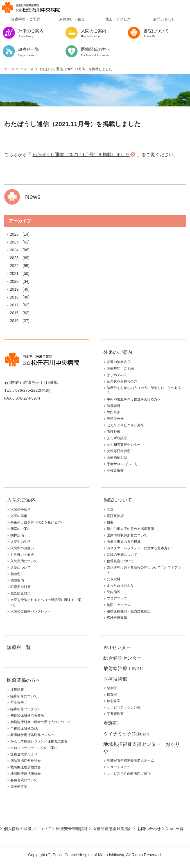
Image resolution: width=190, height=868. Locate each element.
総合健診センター (123, 658)
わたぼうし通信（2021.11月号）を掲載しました (81, 155)
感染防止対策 (21, 593)
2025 (14, 242)
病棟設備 (17, 535)
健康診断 (114, 406)
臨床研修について (24, 696)
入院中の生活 (21, 542)
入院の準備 (19, 516)
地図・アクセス (118, 19)
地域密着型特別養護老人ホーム (130, 760)
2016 (14, 313)
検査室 (112, 694)
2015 (14, 321)
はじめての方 (117, 375)
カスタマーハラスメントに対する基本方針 (139, 548)
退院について (21, 568)
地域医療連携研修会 (26, 774)
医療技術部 (115, 679)
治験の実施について (122, 555)
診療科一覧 (19, 647)
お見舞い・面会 (72, 19)
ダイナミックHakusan (126, 734)
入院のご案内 (21, 500)
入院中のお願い (22, 548)
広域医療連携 (117, 618)
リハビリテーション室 (124, 707)
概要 (110, 522)
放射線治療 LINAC (123, 668)
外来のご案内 (118, 352)
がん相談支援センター (124, 445)
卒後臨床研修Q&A (24, 728)
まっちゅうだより (120, 585)
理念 (110, 509)
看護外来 (114, 432)
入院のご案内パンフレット (31, 611)
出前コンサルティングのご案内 (34, 748)
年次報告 (19, 703)
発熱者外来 (115, 419)
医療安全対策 (21, 587)
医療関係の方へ (24, 680)
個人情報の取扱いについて (28, 829)
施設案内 (17, 580)
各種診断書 (115, 470)
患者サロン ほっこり (122, 464)
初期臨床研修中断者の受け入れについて (41, 722)
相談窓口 (17, 574)
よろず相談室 (117, 438)
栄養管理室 (115, 714)
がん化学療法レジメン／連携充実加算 (39, 741)
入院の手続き (21, 509)
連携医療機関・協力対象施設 (129, 611)
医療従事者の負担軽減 (124, 542)
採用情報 (17, 690)
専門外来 (114, 412)
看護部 (111, 723)
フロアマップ (117, 598)
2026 (14, 234)
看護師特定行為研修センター (32, 735)
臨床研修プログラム (26, 709)
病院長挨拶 (115, 516)
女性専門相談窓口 (120, 451)
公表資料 (114, 579)
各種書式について (24, 780)
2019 (14, 289)
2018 (14, 297)
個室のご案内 (21, 529)
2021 (14, 274)
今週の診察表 (119, 362)
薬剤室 (112, 688)
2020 (14, 281)
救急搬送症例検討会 (26, 767)
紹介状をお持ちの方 (122, 381)
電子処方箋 (19, 787)
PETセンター (117, 647)
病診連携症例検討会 (26, 761)
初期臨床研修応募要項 (27, 716)
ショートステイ (119, 767)
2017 (14, 305)
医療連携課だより (24, 754)
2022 (14, 266)
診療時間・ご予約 (26, 19)
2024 (14, 250)
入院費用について (24, 561)
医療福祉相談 (117, 457)
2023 (14, 258)
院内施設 (114, 592)
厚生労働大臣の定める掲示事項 (130, 529)
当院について (118, 500)
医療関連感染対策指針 (112, 829)
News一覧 (175, 829)
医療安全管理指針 (72, 829)
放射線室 (114, 701)
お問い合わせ (164, 19)
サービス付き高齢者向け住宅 (129, 773)
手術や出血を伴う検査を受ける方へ (134, 399)
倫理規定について (120, 561)
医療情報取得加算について (127, 535)
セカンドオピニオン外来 (125, 425)
